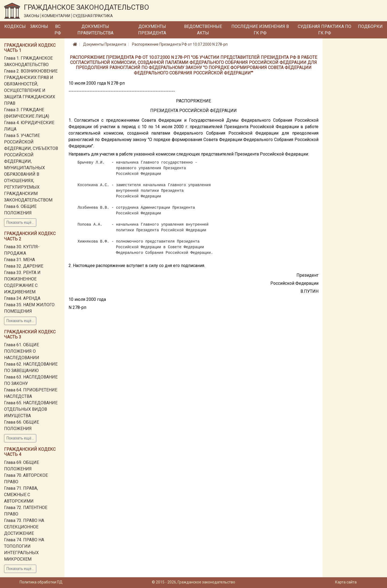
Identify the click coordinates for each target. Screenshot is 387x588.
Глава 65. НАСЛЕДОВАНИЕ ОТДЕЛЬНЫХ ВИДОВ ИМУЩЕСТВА (31, 409)
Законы (39, 26)
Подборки (370, 26)
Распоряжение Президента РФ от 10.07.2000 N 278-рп (180, 44)
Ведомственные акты (203, 30)
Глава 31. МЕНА (19, 260)
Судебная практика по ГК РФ (325, 30)
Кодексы (15, 26)
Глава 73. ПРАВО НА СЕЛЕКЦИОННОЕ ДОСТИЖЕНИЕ (24, 527)
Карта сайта (346, 582)
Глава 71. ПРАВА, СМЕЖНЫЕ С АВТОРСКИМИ (21, 495)
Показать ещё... (20, 222)
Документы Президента (152, 30)
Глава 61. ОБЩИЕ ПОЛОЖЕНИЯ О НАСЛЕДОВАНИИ (22, 351)
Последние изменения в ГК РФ (260, 30)
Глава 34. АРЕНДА (22, 298)
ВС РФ (58, 30)
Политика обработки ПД (41, 582)
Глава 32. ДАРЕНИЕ (24, 266)
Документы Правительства (95, 30)
